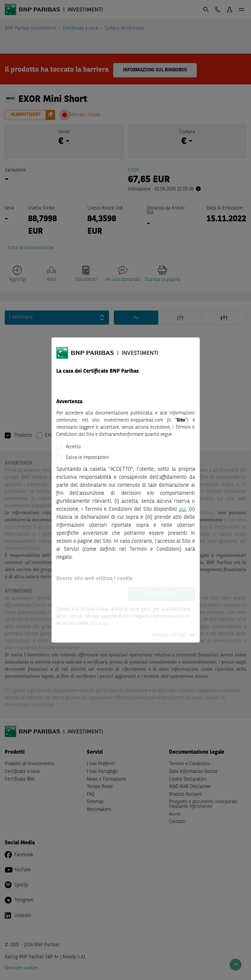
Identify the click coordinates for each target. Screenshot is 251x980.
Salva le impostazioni (87, 458)
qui (182, 509)
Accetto (73, 447)
